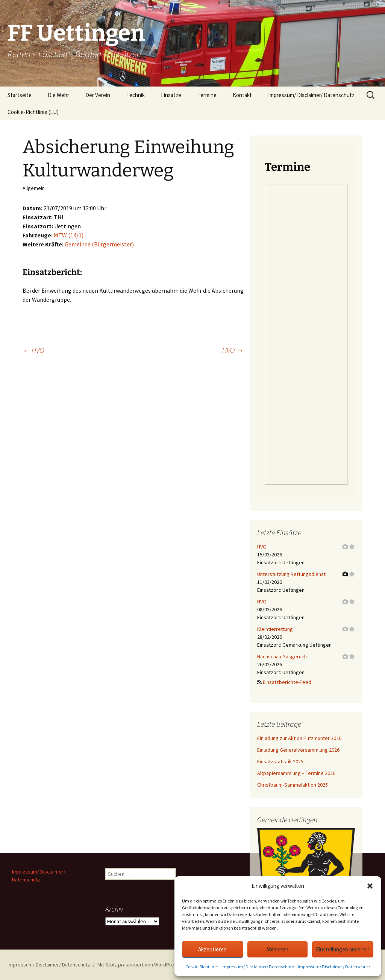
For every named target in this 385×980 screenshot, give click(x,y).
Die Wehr (58, 95)
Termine (207, 95)
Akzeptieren (212, 949)
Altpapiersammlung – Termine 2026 (296, 773)
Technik (136, 95)
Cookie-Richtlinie (202, 967)
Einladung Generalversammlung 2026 (298, 750)
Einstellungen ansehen (343, 949)
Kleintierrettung (275, 629)
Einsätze (171, 95)
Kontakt (242, 95)
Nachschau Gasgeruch (282, 656)
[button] (370, 886)
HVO (33, 350)
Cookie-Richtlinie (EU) (33, 112)
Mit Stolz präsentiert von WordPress (138, 965)
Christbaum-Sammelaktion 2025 (293, 785)
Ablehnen (277, 949)
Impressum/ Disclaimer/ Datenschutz (258, 967)
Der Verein (98, 95)
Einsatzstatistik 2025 (280, 761)
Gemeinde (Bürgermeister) (99, 244)
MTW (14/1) (69, 235)
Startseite (20, 95)
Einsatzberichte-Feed (287, 682)
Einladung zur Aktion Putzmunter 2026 (299, 738)
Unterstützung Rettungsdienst (291, 574)
